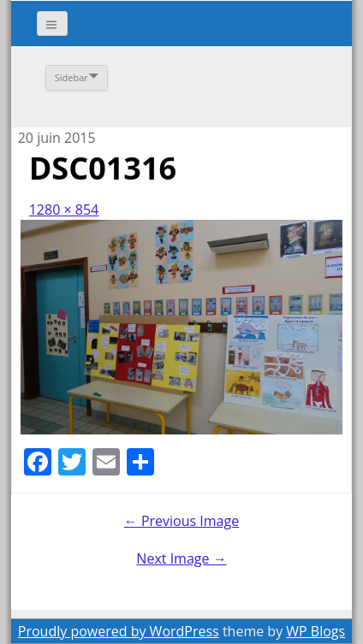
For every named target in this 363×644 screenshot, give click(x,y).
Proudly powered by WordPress (119, 631)
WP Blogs (315, 631)
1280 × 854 (64, 210)
